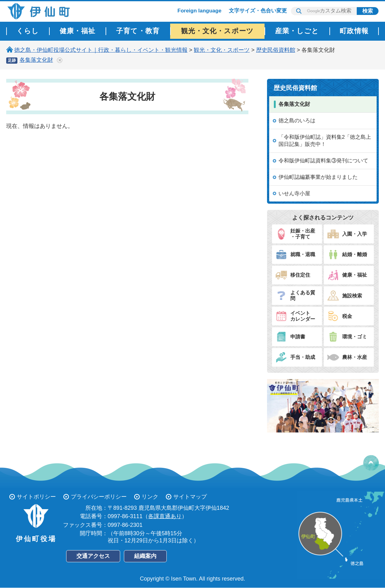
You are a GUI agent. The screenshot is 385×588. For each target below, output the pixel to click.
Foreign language (200, 11)
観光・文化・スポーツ (222, 50)
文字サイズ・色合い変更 (258, 11)
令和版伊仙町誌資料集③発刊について (323, 161)
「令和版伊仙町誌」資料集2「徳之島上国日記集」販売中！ (325, 141)
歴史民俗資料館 (276, 50)
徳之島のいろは (297, 121)
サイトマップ (190, 497)
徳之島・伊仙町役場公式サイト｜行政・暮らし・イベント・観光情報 (101, 50)
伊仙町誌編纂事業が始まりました (318, 177)
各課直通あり (165, 516)
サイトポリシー (36, 497)
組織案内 (145, 556)
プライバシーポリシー (99, 497)
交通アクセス (93, 556)
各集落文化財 (36, 60)
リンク (150, 497)
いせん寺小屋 (294, 194)
